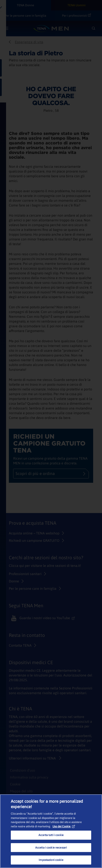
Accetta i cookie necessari (51, 848)
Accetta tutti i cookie (51, 835)
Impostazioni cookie (51, 860)
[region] (51, 831)
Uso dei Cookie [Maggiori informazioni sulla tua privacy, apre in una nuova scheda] (64, 826)
